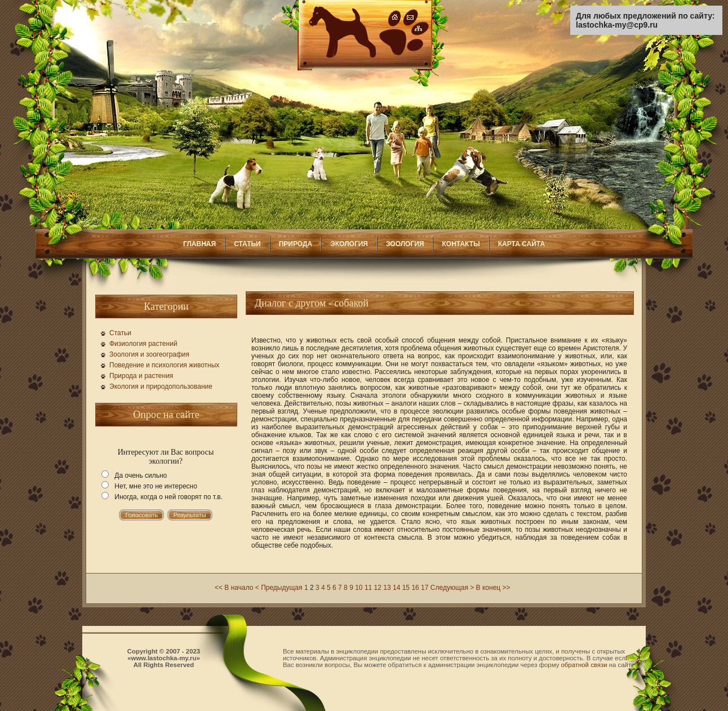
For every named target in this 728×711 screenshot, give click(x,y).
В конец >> (493, 588)
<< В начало (234, 588)
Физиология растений (143, 344)
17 (425, 588)
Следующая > (452, 588)
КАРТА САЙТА (521, 244)
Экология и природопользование (161, 386)
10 (359, 588)
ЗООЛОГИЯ (405, 244)
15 (406, 588)
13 (387, 588)
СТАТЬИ (247, 244)
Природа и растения (141, 376)
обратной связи (584, 665)
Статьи (120, 333)
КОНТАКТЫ (461, 244)
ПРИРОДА (296, 244)
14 (396, 588)
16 (415, 588)
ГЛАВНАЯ (199, 244)
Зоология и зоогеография (149, 354)
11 (368, 588)
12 (378, 588)
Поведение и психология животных (164, 365)
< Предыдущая (279, 588)
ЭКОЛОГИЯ (349, 244)
